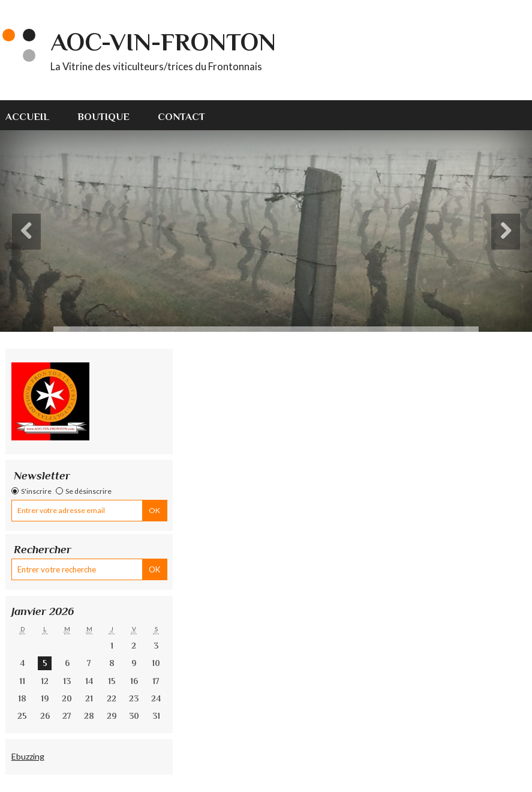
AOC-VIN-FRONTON (163, 42)
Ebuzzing (28, 756)
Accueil (27, 117)
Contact (181, 117)
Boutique (103, 117)
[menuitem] (34, 115)
